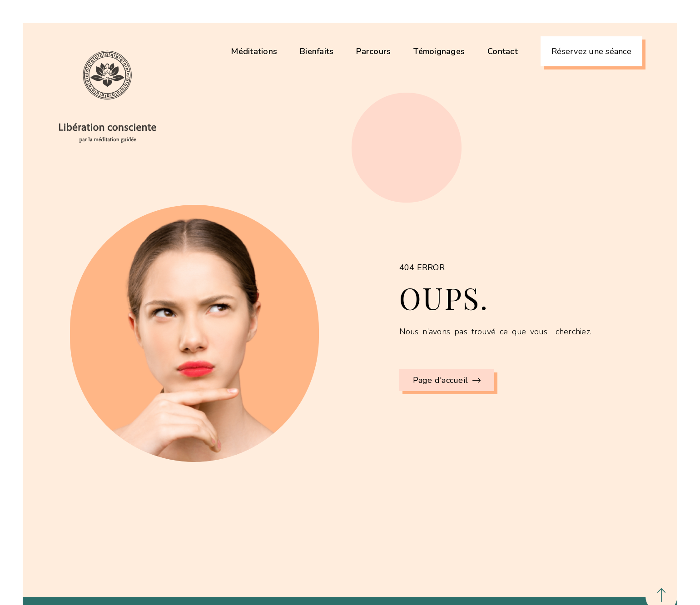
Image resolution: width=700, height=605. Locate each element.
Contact (503, 51)
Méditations (254, 51)
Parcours (373, 51)
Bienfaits (317, 51)
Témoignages (439, 51)
